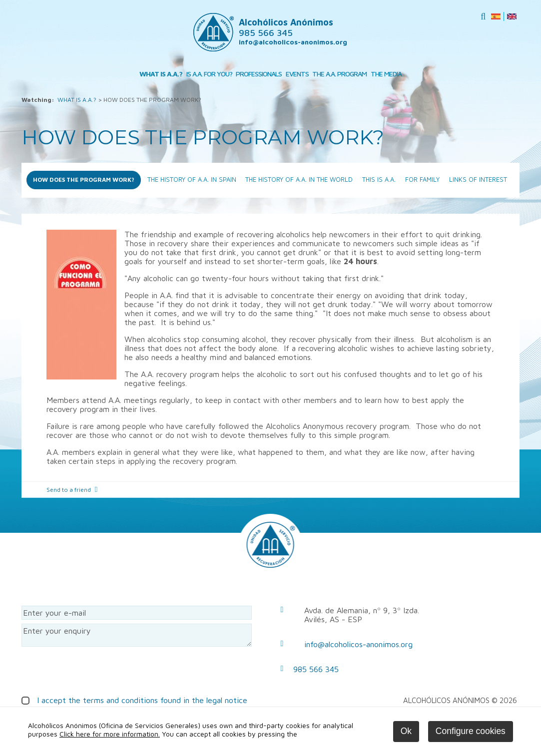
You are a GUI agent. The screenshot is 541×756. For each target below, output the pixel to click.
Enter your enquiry (136, 635)
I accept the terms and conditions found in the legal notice (142, 700)
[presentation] (97, 670)
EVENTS (297, 74)
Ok (406, 731)
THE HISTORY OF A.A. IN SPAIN (192, 180)
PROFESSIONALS (259, 74)
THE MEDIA (386, 74)
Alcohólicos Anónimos (286, 27)
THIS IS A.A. (379, 180)
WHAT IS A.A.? (161, 74)
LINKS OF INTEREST (478, 180)
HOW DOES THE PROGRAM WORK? (84, 180)
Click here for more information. (110, 734)
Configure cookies (471, 731)
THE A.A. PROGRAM (339, 74)
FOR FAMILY (422, 180)
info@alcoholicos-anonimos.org (293, 42)
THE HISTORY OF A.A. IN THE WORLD (299, 180)
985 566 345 (316, 669)
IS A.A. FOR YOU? (209, 74)
